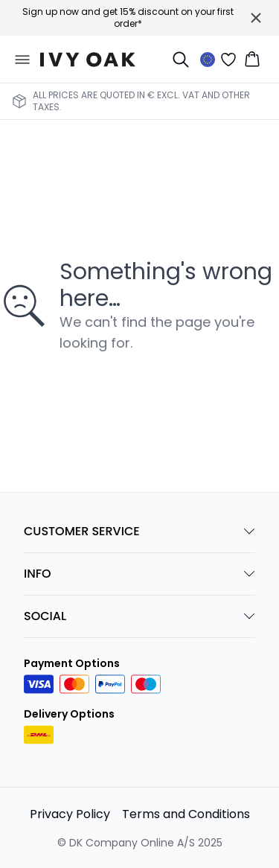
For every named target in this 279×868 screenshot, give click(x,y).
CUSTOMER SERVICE (139, 531)
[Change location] (208, 60)
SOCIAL (139, 616)
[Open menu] (22, 60)
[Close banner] (256, 18)
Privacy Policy (70, 814)
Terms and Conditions (186, 814)
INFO (139, 574)
